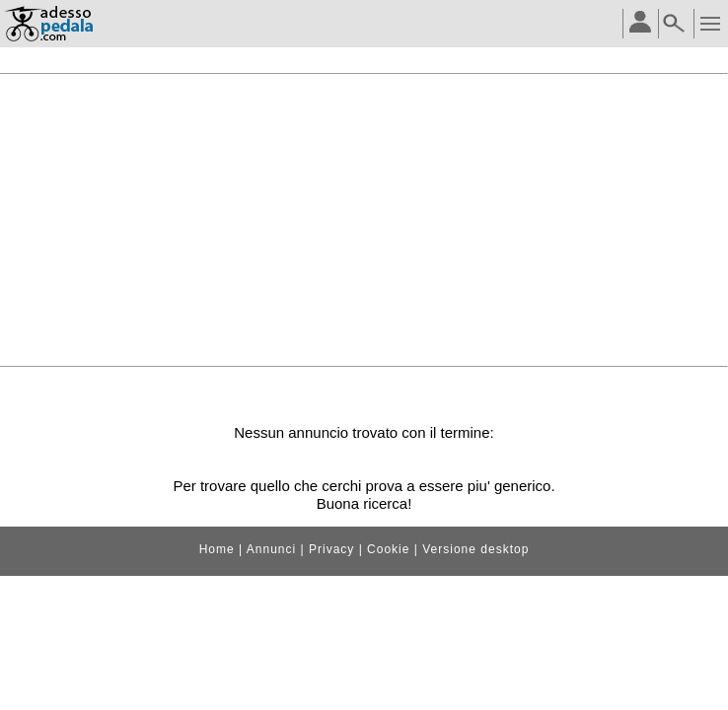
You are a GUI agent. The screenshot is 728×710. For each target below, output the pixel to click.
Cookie (388, 549)
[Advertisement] (364, 220)
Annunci (271, 549)
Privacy (331, 549)
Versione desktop (475, 549)
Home (217, 549)
